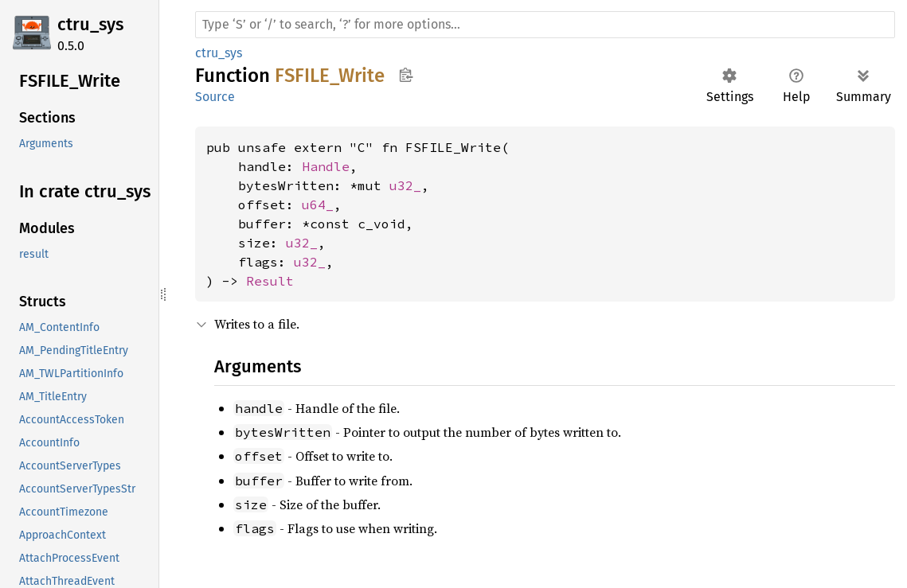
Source (215, 97)
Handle (326, 166)
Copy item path (406, 75)
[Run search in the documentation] (545, 25)
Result (270, 281)
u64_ (318, 204)
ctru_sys (90, 24)
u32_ (405, 185)
